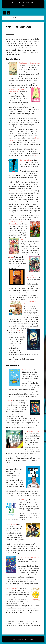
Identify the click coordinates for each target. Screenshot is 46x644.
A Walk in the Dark (15, 330)
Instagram (35, 87)
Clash (23, 239)
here (37, 156)
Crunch (11, 257)
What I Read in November (19, 27)
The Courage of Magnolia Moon (30, 63)
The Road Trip (27, 370)
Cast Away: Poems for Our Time (29, 557)
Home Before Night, (33, 432)
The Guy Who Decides (14, 467)
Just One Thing (12, 588)
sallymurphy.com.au (23, 3)
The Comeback (12, 524)
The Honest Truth (26, 160)
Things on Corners (15, 191)
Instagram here (14, 361)
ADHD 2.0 (23, 500)
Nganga (9, 401)
